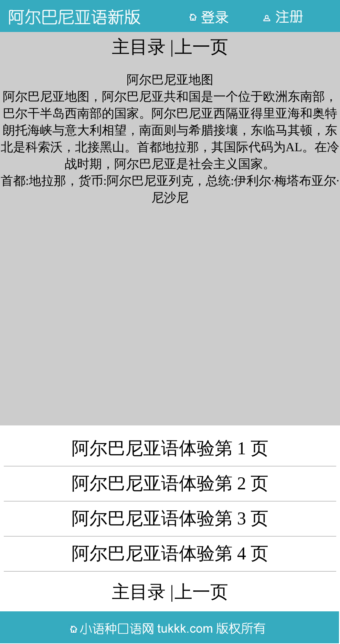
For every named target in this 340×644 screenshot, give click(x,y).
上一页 (201, 47)
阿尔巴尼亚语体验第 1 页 (170, 448)
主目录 (139, 47)
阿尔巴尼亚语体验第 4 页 (170, 553)
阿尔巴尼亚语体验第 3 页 (170, 518)
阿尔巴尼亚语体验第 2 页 (170, 483)
